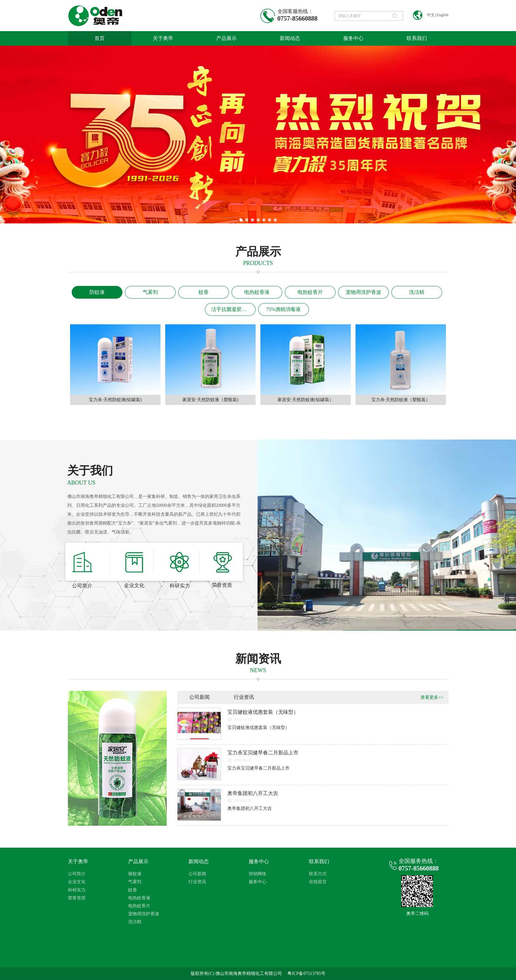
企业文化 (77, 882)
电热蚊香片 (139, 906)
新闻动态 (199, 861)
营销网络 (258, 874)
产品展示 (138, 861)
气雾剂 (135, 882)
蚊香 (133, 890)
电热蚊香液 (139, 898)
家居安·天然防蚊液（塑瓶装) (210, 400)
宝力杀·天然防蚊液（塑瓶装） (401, 400)
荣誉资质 (77, 898)
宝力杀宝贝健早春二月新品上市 (263, 753)
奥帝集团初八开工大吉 (253, 793)
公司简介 (77, 874)
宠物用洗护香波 (144, 914)
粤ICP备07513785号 (306, 973)
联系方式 (318, 874)
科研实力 (77, 890)
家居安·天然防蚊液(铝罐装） (305, 400)
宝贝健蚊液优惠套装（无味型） (263, 712)
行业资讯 (197, 882)
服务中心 (259, 861)
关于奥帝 (78, 861)
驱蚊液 (135, 874)
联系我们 (319, 861)
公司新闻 (197, 874)
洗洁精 (135, 922)
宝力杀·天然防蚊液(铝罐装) (115, 400)
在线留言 (318, 882)
